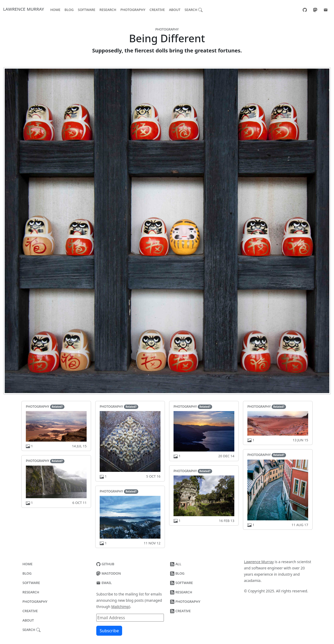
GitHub (105, 564)
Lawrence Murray (24, 9)
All (176, 564)
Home (55, 9)
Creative (157, 9)
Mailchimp (120, 607)
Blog (69, 9)
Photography (133, 9)
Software (87, 9)
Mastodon (109, 573)
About (175, 9)
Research (108, 9)
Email (104, 582)
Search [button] (193, 9)
